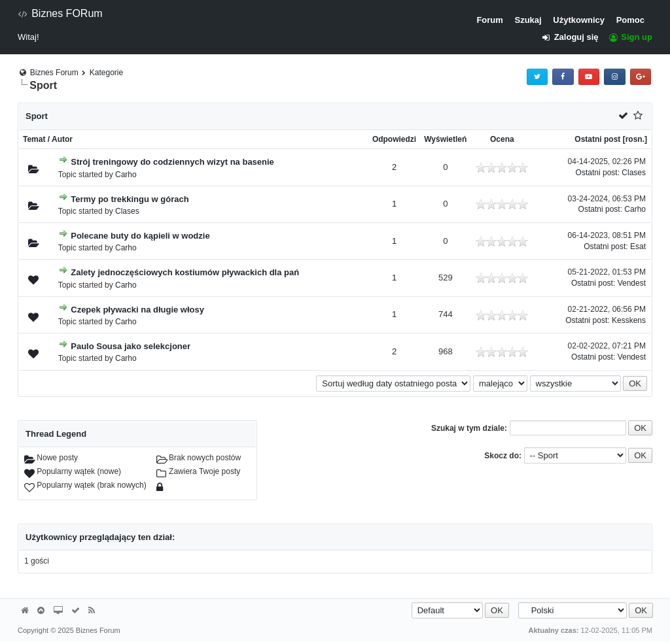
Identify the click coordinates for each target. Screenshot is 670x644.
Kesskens (629, 320)
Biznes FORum (60, 13)
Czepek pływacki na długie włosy (137, 310)
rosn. (635, 139)
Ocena (502, 139)
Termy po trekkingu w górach (130, 199)
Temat (34, 139)
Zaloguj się (574, 37)
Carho (126, 175)
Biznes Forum (54, 73)
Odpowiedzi (394, 139)
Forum (489, 20)
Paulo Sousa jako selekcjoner (131, 346)
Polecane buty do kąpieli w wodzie (140, 236)
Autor (62, 139)
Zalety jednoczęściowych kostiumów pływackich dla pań (185, 272)
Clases (634, 173)
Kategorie (106, 73)
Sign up (630, 37)
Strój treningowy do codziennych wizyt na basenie (172, 162)
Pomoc (630, 20)
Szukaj (528, 20)
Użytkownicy (579, 20)
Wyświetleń (445, 139)
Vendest (632, 283)
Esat (638, 246)
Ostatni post (597, 139)
